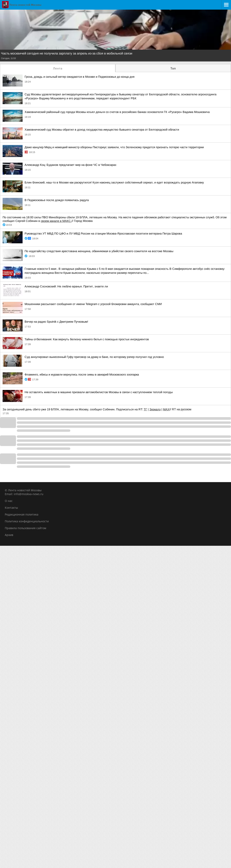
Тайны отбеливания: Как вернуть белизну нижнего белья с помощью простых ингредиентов (87, 339)
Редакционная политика (22, 514)
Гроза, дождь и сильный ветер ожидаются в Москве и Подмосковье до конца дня (80, 77)
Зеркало (155, 409)
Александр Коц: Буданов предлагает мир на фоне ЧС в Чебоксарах (70, 165)
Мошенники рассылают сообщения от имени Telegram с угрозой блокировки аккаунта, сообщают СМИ (93, 304)
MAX (166, 409)
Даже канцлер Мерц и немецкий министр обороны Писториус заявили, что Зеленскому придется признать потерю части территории (114, 147)
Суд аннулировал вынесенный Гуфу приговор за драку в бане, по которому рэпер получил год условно (94, 357)
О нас (9, 501)
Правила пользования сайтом (25, 528)
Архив (9, 535)
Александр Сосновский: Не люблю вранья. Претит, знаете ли (66, 286)
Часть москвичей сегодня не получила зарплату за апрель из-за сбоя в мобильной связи (67, 53)
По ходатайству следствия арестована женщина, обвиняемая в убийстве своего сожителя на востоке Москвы (99, 251)
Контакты (11, 508)
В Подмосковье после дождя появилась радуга (57, 200)
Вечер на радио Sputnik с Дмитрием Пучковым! (56, 322)
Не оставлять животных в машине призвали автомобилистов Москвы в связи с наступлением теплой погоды (99, 392)
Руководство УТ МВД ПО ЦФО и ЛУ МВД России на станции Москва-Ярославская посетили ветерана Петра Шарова (103, 234)
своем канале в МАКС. (56, 221)
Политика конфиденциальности (27, 521)
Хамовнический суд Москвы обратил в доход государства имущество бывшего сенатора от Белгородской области (102, 130)
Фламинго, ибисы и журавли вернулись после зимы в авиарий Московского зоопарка (82, 375)
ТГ (145, 409)
